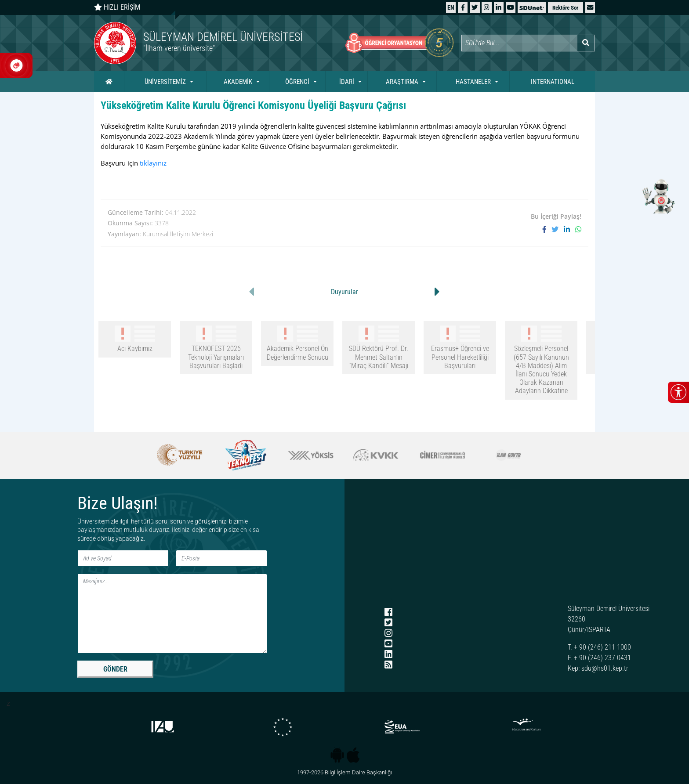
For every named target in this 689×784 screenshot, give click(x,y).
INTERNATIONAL (553, 82)
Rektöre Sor (565, 8)
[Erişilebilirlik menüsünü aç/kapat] (678, 392)
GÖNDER (115, 669)
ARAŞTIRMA (402, 82)
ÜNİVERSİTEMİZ (165, 82)
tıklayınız (153, 163)
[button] (590, 7)
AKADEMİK (238, 82)
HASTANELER (473, 82)
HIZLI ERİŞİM (117, 7)
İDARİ (347, 82)
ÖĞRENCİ (297, 82)
